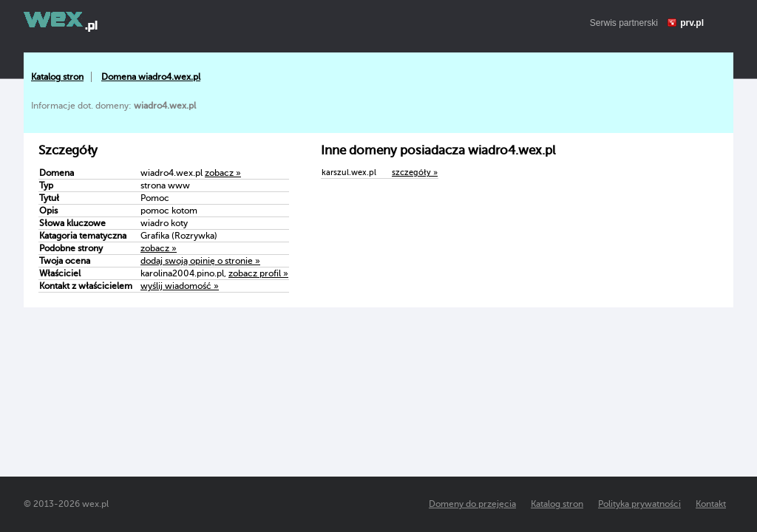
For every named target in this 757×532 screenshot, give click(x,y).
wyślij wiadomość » (180, 286)
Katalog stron (57, 77)
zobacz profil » (258, 273)
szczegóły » (415, 173)
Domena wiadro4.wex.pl (151, 77)
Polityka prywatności (639, 504)
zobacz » (223, 173)
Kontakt (711, 504)
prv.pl (692, 23)
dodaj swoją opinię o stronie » (200, 261)
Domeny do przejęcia (472, 504)
